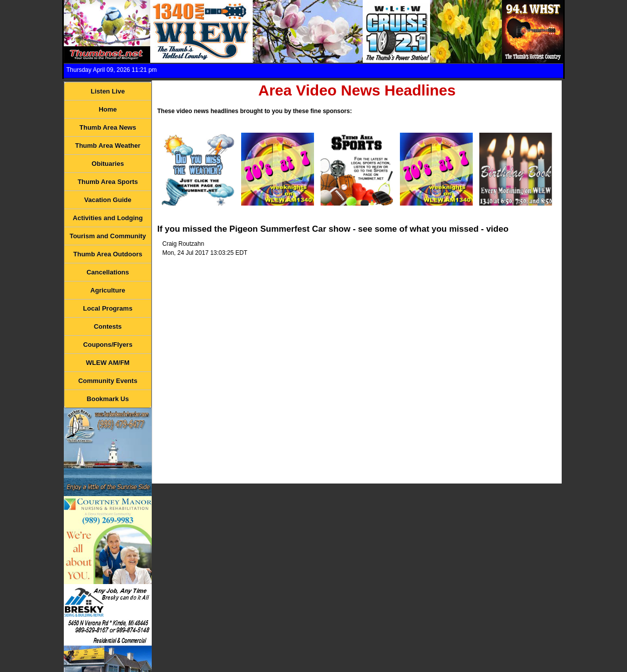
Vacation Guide (108, 200)
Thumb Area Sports (108, 182)
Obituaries (108, 164)
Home (108, 109)
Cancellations (108, 272)
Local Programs (108, 308)
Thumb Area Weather (108, 146)
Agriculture (108, 290)
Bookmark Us (108, 399)
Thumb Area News (108, 127)
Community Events (108, 381)
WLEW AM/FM (108, 363)
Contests (108, 326)
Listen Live (108, 91)
